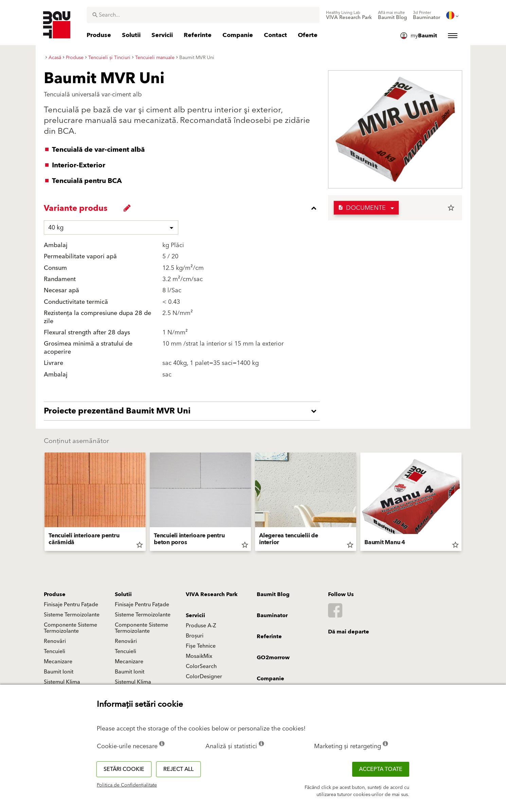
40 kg (56, 228)
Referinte (269, 636)
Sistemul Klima (62, 682)
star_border (451, 208)
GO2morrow (273, 658)
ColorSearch (201, 666)
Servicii (195, 615)
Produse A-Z (201, 626)
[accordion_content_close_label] (184, 208)
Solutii (123, 594)
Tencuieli (55, 651)
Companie (270, 679)
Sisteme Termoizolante (72, 615)
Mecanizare (58, 662)
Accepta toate (381, 769)
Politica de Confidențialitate (127, 785)
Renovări (55, 641)
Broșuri (195, 636)
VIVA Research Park (212, 594)
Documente (362, 208)
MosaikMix (199, 656)
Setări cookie (124, 769)
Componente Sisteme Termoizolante (70, 628)
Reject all (178, 769)
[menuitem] (349, 15)
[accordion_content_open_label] (184, 411)
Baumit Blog (273, 594)
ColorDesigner (204, 677)
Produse (55, 594)
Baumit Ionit (59, 672)
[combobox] (203, 15)
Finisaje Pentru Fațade (71, 605)
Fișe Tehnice (201, 646)
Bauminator (272, 615)
